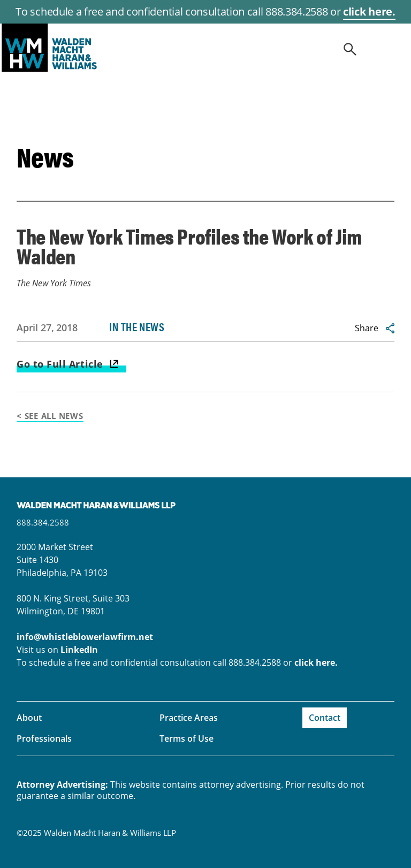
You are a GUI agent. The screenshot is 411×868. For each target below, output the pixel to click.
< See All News (50, 416)
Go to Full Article (60, 364)
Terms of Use (187, 738)
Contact (325, 718)
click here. (369, 12)
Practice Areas (189, 718)
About (29, 718)
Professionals (44, 738)
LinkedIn (79, 650)
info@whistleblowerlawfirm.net (85, 637)
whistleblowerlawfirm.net (205, 48)
